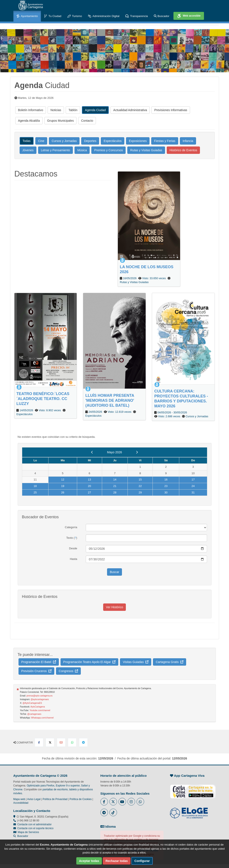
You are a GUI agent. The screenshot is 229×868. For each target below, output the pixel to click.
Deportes (90, 141)
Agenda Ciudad (95, 110)
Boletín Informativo (31, 110)
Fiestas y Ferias (165, 141)
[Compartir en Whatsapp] (72, 742)
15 (140, 480)
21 (115, 486)
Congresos (68, 671)
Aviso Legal (34, 799)
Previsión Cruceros (36, 671)
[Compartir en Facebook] (39, 742)
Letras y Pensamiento (55, 150)
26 (63, 492)
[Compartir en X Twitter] (50, 742)
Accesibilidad (21, 803)
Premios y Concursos (108, 150)
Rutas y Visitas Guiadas (146, 150)
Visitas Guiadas (136, 662)
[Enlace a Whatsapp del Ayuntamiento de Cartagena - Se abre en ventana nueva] (140, 802)
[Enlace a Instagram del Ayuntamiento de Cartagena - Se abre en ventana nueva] (131, 802)
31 (193, 492)
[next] (137, 452)
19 (63, 486)
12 (63, 480)
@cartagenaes (34, 714)
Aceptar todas (89, 861)
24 (193, 486)
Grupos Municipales (61, 121)
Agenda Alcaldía (29, 121)
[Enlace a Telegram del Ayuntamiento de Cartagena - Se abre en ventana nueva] (104, 812)
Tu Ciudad (53, 16)
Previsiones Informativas (171, 110)
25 (35, 492)
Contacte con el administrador (34, 824)
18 (35, 486)
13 (89, 480)
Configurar (142, 861)
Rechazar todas (117, 861)
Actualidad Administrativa (130, 110)
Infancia (188, 141)
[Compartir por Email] (61, 742)
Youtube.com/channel (40, 710)
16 (166, 480)
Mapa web (19, 799)
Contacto (87, 121)
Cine (41, 141)
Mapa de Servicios (26, 832)
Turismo (75, 16)
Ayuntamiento (27, 16)
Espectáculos (113, 141)
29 (140, 492)
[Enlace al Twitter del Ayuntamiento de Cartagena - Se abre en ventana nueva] (113, 802)
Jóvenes (28, 150)
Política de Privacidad (55, 799)
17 (193, 480)
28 (115, 492)
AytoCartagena (38, 707)
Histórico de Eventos (183, 150)
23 (166, 486)
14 (115, 480)
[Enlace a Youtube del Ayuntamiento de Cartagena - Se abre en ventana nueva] (122, 802)
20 (89, 486)
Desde (73, 548)
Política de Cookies (81, 799)
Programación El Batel (39, 662)
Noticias (56, 110)
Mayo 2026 (114, 452)
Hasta (73, 559)
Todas (27, 141)
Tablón (73, 110)
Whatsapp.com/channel (42, 718)
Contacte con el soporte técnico (35, 828)
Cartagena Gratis (170, 662)
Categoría (71, 527)
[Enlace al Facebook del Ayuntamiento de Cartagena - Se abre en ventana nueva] (104, 802)
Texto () (72, 538)
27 (89, 492)
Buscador (162, 16)
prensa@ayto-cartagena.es (40, 696)
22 (140, 486)
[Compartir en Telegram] (83, 742)
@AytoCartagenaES (32, 703)
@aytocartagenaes (40, 699)
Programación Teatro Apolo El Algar (90, 662)
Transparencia (137, 16)
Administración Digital (104, 16)
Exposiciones (138, 141)
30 (166, 492)
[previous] (92, 452)
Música (82, 150)
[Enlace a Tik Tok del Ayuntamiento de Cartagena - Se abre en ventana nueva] (113, 812)
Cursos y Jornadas (64, 141)
